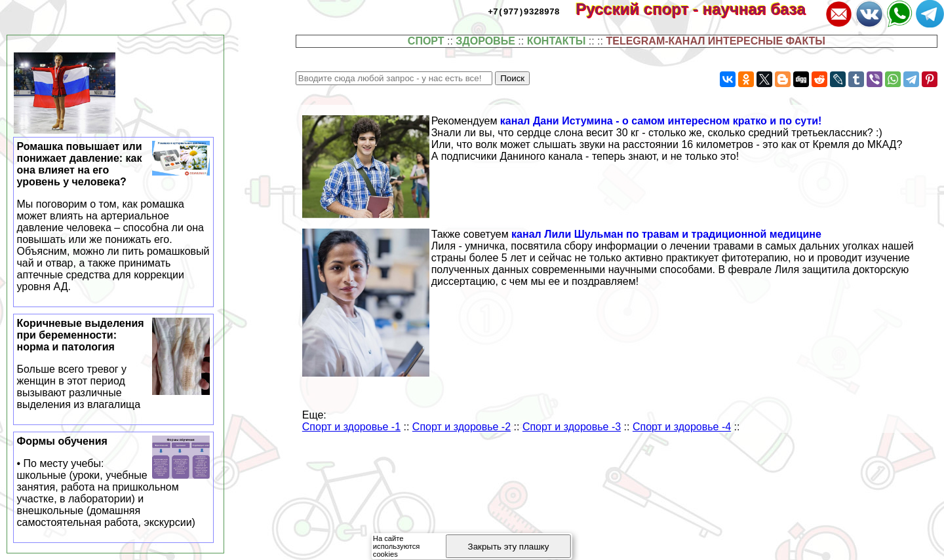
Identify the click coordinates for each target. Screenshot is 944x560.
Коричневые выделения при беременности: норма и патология (114, 364)
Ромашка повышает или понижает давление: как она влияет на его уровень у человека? (114, 217)
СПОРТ (426, 41)
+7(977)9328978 (523, 11)
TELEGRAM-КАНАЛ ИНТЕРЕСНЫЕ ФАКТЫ (716, 41)
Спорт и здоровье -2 (462, 427)
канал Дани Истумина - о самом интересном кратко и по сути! (661, 121)
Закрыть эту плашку (509, 547)
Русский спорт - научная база (699, 9)
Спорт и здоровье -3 (572, 427)
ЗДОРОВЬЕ (485, 41)
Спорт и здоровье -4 (682, 427)
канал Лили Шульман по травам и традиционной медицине (666, 234)
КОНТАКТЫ (557, 41)
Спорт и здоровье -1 (351, 427)
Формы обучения (114, 482)
